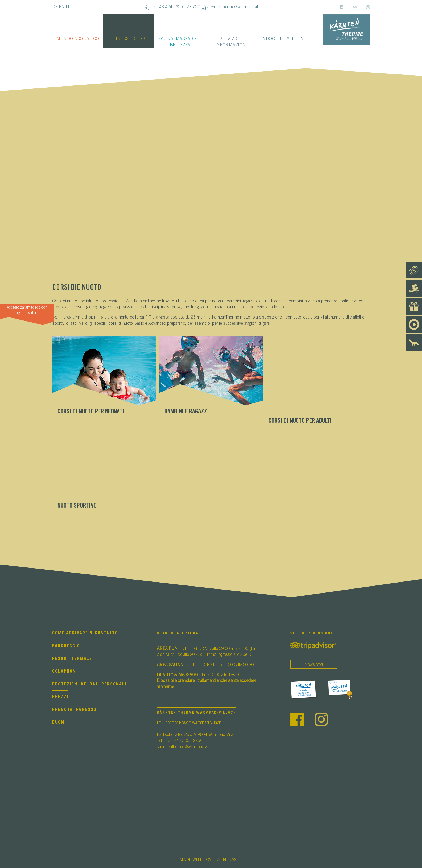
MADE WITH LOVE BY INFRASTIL (211, 860)
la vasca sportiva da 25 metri (181, 317)
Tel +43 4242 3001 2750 (173, 7)
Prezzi (60, 697)
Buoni (59, 722)
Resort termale (72, 659)
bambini (234, 301)
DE (55, 7)
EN (62, 7)
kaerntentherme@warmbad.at (232, 7)
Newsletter (314, 665)
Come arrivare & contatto (85, 633)
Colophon (64, 671)
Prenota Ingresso (74, 710)
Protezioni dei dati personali (89, 684)
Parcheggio (66, 646)
